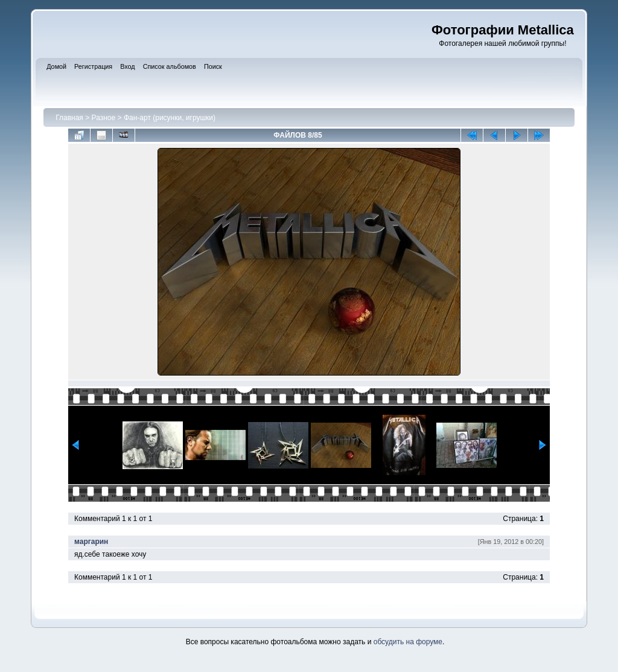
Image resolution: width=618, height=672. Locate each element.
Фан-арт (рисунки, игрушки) (170, 118)
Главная (69, 118)
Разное (104, 118)
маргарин (91, 542)
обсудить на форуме (408, 642)
